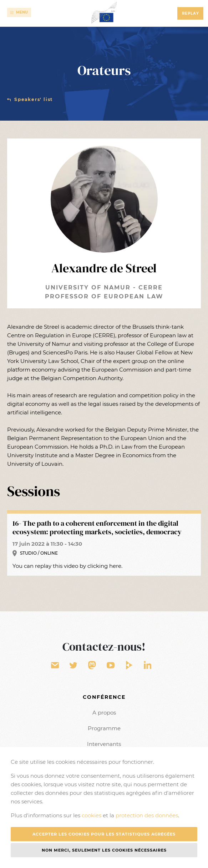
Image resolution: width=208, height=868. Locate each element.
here (115, 566)
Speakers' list (34, 99)
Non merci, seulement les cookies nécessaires (104, 850)
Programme (104, 728)
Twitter (74, 665)
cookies (92, 815)
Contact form (55, 665)
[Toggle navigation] (19, 12)
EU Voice (92, 665)
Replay (191, 13)
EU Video (130, 665)
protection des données (147, 815)
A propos (104, 713)
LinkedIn (148, 665)
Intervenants (104, 744)
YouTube (111, 665)
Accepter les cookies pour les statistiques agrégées (104, 834)
